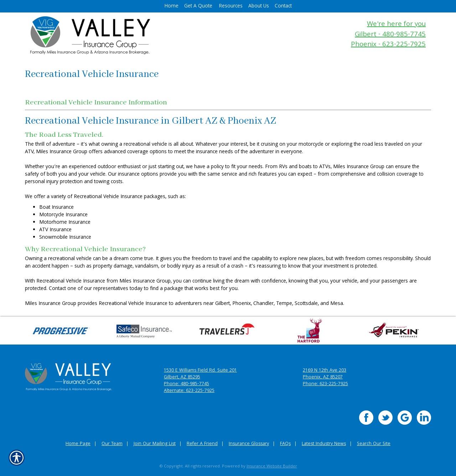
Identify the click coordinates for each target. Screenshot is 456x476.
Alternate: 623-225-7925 (189, 391)
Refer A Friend (202, 444)
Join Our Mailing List (155, 444)
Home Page (78, 444)
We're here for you (396, 25)
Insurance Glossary (249, 444)
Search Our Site (374, 444)
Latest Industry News (324, 444)
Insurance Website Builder (272, 467)
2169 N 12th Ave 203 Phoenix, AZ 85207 (325, 374)
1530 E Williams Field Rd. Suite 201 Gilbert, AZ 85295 (200, 374)
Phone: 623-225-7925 (325, 384)
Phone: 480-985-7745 (186, 384)
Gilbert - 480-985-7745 (390, 35)
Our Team (112, 444)
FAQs (285, 444)
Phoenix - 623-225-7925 (388, 45)
